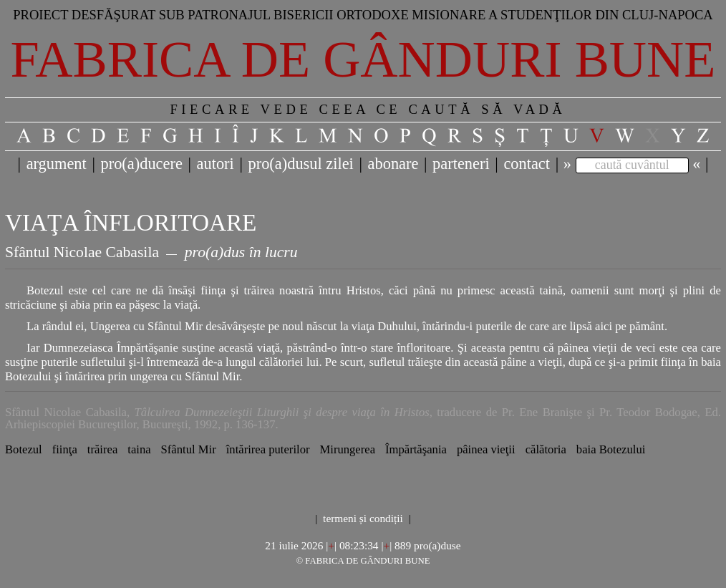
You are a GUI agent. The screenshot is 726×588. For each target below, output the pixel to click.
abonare (393, 164)
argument (57, 164)
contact (527, 164)
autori (216, 164)
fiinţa (65, 449)
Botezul (24, 449)
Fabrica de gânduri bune (363, 59)
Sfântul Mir (189, 449)
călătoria (546, 449)
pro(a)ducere (141, 164)
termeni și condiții (363, 518)
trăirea (102, 449)
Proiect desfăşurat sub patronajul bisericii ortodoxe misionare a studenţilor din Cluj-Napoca (363, 15)
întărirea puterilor (268, 449)
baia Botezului (611, 449)
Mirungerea (347, 449)
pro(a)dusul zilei (300, 164)
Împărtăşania (416, 449)
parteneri (461, 164)
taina (139, 449)
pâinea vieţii (486, 449)
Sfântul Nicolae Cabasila (82, 252)
